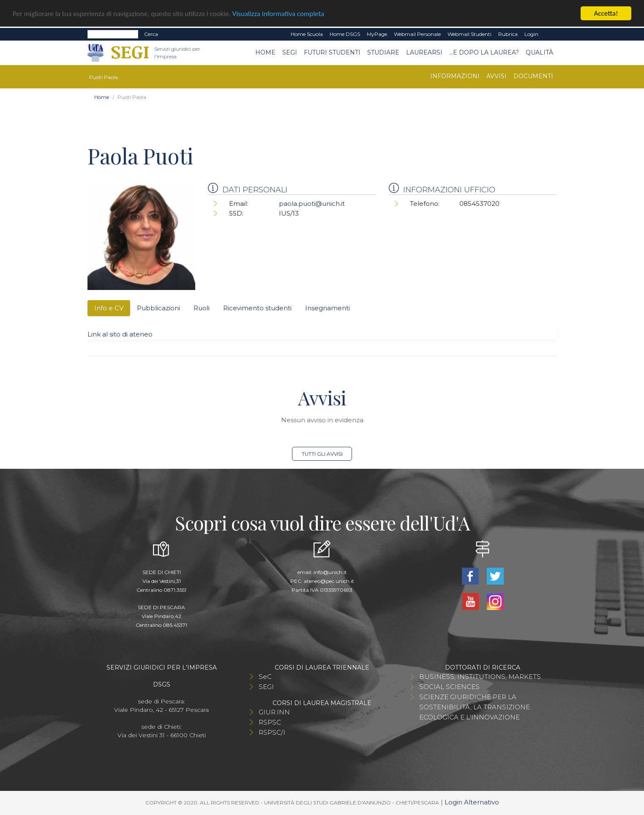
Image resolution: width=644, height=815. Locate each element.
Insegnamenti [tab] (327, 308)
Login (531, 34)
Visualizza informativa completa (278, 14)
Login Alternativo (472, 802)
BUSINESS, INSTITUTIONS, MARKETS (480, 677)
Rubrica (508, 34)
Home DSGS (345, 34)
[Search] (113, 34)
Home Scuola (307, 34)
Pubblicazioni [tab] (158, 308)
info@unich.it (330, 572)
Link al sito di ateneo (120, 334)
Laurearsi (424, 52)
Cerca (151, 34)
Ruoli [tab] (202, 308)
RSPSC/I (272, 732)
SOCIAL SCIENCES (449, 687)
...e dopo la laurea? (484, 52)
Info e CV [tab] (109, 308)
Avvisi (497, 76)
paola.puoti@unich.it (312, 204)
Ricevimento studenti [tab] (257, 308)
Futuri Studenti (332, 52)
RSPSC (270, 722)
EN (549, 34)
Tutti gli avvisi (322, 454)
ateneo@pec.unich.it (329, 581)
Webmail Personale (417, 34)
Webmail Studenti (469, 34)
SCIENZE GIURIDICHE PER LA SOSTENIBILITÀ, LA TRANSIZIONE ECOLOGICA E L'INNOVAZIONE (475, 707)
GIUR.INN (274, 712)
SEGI (290, 52)
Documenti (533, 76)
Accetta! (606, 13)
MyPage (377, 34)
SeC (265, 677)
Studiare (383, 52)
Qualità (539, 52)
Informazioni (455, 76)
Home (265, 52)
